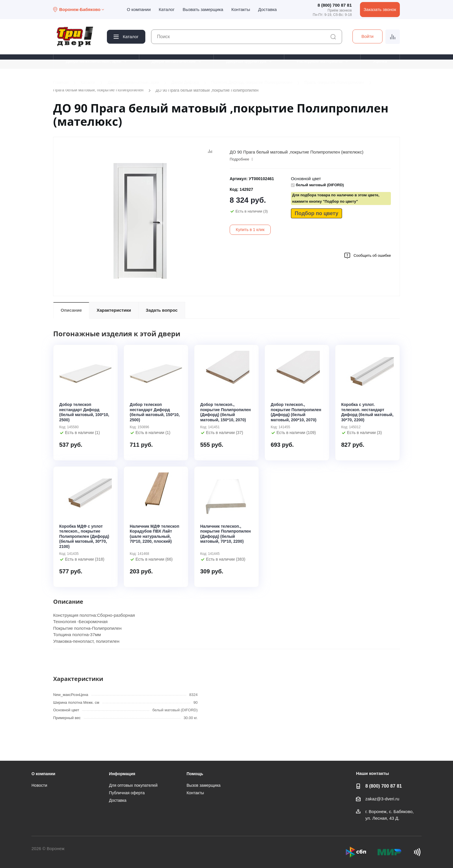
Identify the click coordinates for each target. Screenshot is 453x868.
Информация (122, 774)
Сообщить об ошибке (367, 256)
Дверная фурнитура (246, 61)
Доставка (267, 9)
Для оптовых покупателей (133, 785)
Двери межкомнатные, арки (94, 61)
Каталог (167, 9)
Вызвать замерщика (203, 9)
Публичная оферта (127, 793)
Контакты (241, 9)
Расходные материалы (320, 61)
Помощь (195, 774)
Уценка (380, 61)
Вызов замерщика (204, 785)
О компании (139, 9)
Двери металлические (174, 61)
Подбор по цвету (316, 213)
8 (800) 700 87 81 (335, 5)
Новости (39, 785)
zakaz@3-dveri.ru (382, 799)
